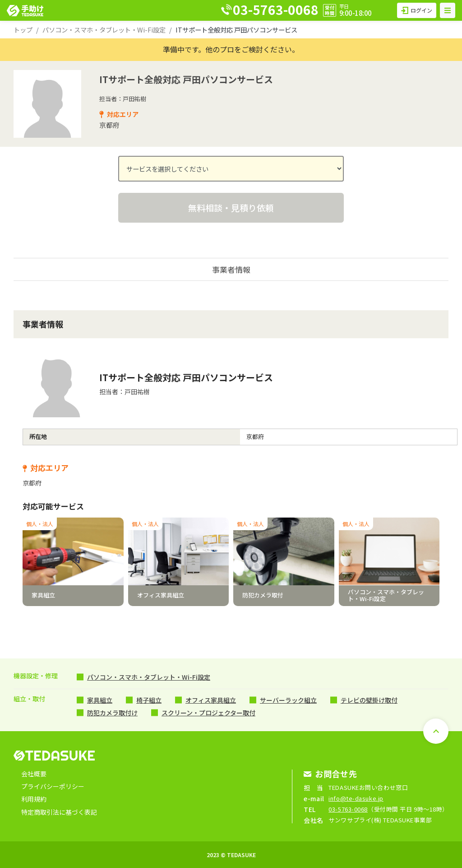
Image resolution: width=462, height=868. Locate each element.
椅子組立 (149, 700)
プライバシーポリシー (53, 786)
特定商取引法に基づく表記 (59, 812)
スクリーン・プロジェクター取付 (208, 713)
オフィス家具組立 (211, 700)
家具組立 (100, 700)
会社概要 (34, 774)
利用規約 (34, 799)
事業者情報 (231, 269)
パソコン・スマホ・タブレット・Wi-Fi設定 (104, 30)
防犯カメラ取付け (112, 713)
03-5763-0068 (348, 809)
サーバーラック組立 (288, 700)
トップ (23, 30)
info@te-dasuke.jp (356, 798)
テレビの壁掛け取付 (369, 700)
